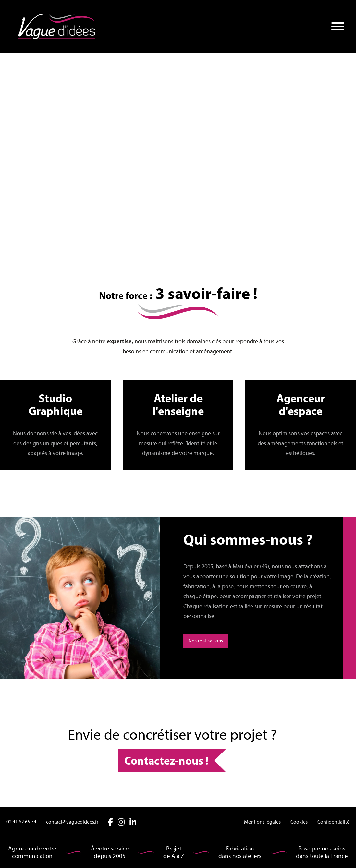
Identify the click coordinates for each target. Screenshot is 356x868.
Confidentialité (333, 822)
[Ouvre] (338, 26)
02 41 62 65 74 (21, 822)
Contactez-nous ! (166, 760)
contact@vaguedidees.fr (72, 822)
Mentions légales (262, 822)
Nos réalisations (206, 641)
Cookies (299, 822)
